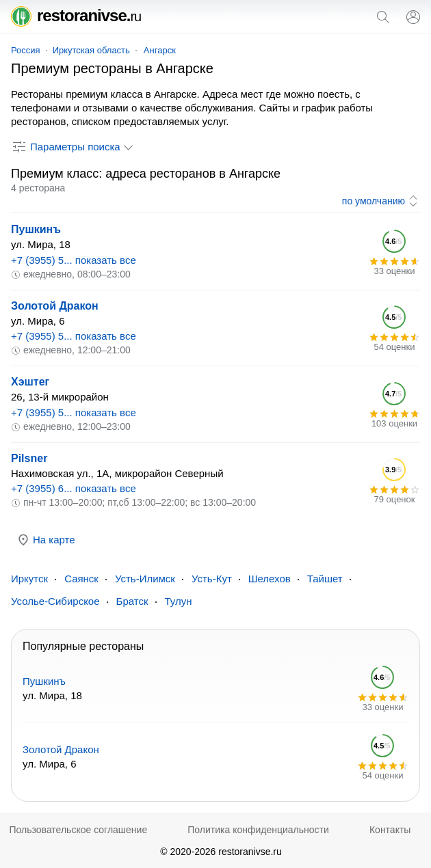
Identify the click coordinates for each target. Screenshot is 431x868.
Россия (26, 50)
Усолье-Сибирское (55, 601)
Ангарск (160, 50)
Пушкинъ (36, 229)
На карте (46, 540)
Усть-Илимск (145, 579)
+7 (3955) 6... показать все (74, 488)
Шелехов (270, 579)
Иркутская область (91, 50)
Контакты (390, 830)
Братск (132, 601)
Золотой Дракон (55, 306)
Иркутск (29, 579)
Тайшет (325, 579)
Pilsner (29, 458)
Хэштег (30, 382)
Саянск (81, 579)
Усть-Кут (212, 579)
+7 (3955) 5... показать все (74, 260)
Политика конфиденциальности (258, 830)
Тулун (179, 601)
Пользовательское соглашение (79, 830)
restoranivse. (76, 15)
